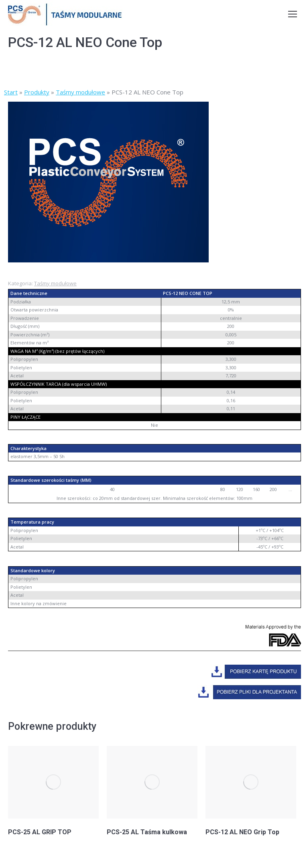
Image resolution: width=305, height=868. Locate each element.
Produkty (37, 92)
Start (11, 92)
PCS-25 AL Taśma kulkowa (147, 832)
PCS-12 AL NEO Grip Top (242, 832)
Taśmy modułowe (80, 92)
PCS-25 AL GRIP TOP (40, 832)
